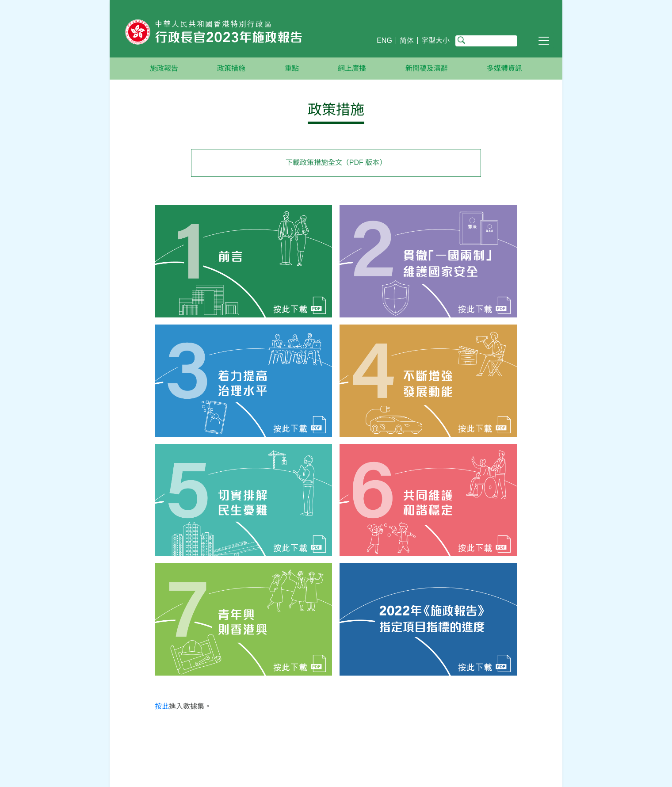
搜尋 (461, 41)
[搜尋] (486, 41)
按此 (162, 706)
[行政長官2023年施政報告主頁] (243, 34)
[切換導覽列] (544, 41)
